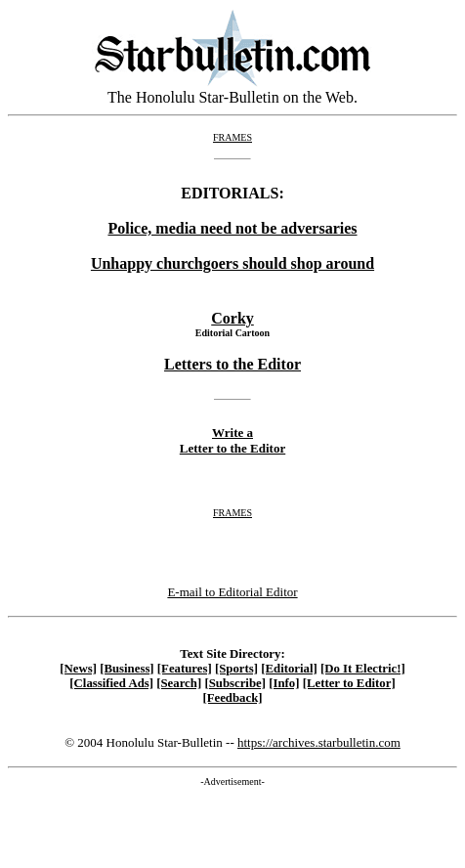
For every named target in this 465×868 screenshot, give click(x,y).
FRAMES (232, 137)
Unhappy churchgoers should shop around (232, 263)
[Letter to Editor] (349, 683)
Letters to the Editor (232, 364)
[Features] (185, 669)
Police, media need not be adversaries (232, 228)
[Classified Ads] (111, 683)
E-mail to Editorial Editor (232, 592)
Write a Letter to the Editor (232, 440)
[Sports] (236, 669)
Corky (232, 318)
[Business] (127, 669)
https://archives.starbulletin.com (319, 742)
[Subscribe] (235, 683)
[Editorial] (289, 669)
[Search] (179, 683)
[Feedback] (232, 698)
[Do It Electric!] (363, 669)
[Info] (284, 683)
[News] (78, 669)
